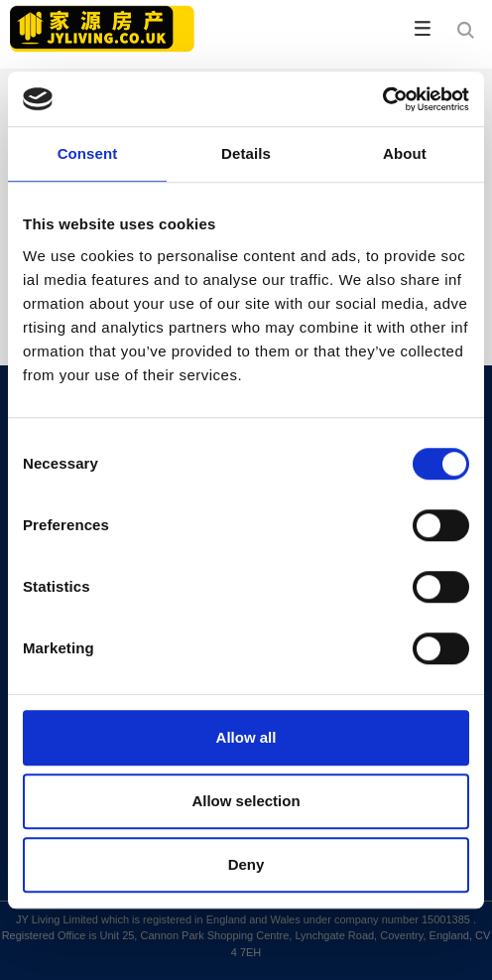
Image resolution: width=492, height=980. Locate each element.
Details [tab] (246, 153)
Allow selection (246, 801)
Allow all (246, 737)
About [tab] (405, 153)
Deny (246, 864)
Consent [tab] (88, 153)
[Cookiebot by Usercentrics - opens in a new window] (382, 99)
